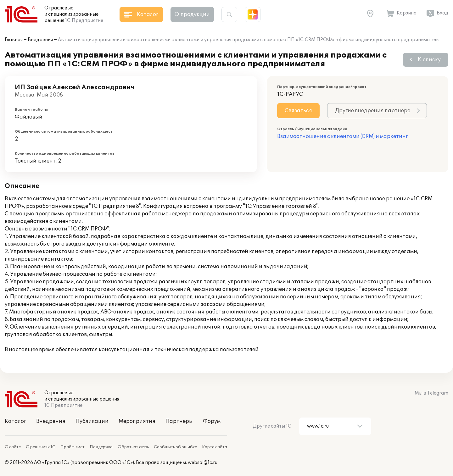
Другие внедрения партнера (373, 111)
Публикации (92, 421)
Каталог (15, 421)
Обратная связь (133, 447)
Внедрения (40, 40)
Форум (212, 421)
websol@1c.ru (203, 463)
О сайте (13, 447)
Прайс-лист (73, 447)
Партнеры (179, 421)
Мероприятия (137, 421)
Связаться (298, 111)
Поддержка (101, 447)
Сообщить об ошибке (175, 447)
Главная (14, 40)
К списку (429, 60)
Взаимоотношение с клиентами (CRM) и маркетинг (343, 136)
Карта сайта (215, 447)
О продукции (192, 14)
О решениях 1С (41, 447)
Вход (442, 13)
